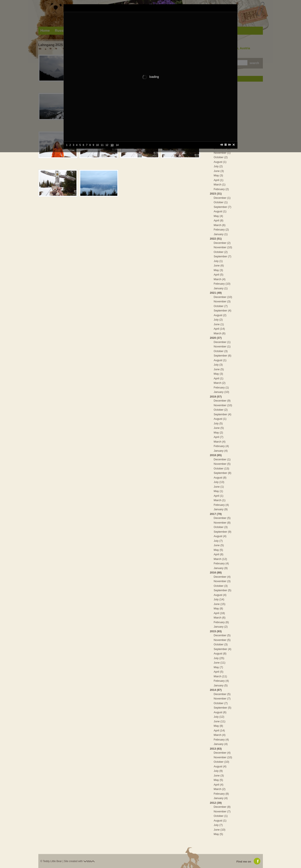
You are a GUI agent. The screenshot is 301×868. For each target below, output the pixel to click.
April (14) (219, 329)
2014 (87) (216, 690)
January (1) (221, 234)
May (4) (218, 216)
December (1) (222, 198)
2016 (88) (216, 572)
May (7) (218, 667)
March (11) (220, 676)
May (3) (218, 175)
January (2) (221, 627)
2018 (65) (216, 455)
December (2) (222, 243)
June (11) (220, 663)
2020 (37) (216, 338)
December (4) (222, 577)
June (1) (219, 324)
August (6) (220, 712)
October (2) (221, 157)
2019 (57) (216, 397)
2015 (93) (216, 631)
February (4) (221, 446)
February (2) (221, 189)
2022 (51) (216, 239)
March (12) (220, 559)
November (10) (223, 247)
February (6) (221, 622)
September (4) (223, 311)
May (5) (218, 550)
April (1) (219, 180)
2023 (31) (216, 194)
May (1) (218, 491)
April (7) (219, 437)
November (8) (222, 523)
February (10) (222, 284)
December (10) (223, 297)
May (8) (218, 608)
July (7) (218, 541)
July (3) (218, 365)
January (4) (221, 451)
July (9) (218, 771)
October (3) (221, 351)
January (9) (221, 509)
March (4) (220, 279)
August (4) (220, 536)
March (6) (220, 225)
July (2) (218, 166)
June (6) (219, 265)
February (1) (221, 387)
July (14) (219, 599)
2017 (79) (216, 514)
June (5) (219, 369)
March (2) (220, 383)
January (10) (221, 392)
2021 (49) (216, 293)
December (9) (222, 401)
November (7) (222, 699)
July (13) (219, 482)
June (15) (220, 604)
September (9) (223, 532)
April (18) (219, 613)
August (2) (220, 315)
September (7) (223, 207)
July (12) (219, 717)
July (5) (218, 423)
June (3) (219, 171)
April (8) (219, 220)
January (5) (221, 685)
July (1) (218, 261)
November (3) (222, 301)
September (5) (223, 590)
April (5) (219, 275)
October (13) (221, 468)
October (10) (221, 762)
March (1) (220, 184)
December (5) (222, 518)
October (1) (221, 202)
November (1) (222, 153)
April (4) (219, 785)
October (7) (221, 306)
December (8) (222, 807)
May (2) (218, 433)
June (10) (220, 830)
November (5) (222, 464)
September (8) (223, 473)
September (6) (223, 356)
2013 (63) (216, 749)
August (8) (220, 478)
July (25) (219, 658)
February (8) (221, 794)
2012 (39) (216, 803)
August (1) (220, 162)
